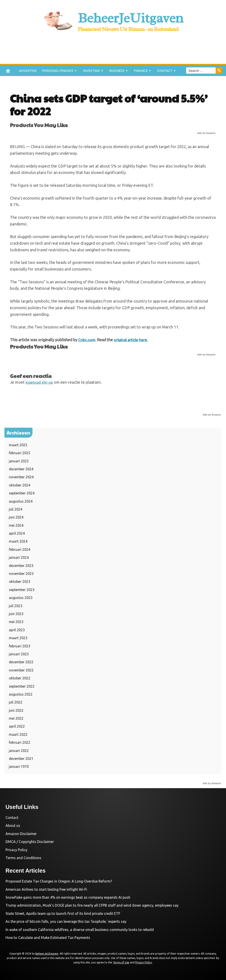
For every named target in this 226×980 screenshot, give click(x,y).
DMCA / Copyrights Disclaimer (30, 842)
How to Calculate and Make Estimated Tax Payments (48, 938)
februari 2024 (20, 549)
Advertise (28, 71)
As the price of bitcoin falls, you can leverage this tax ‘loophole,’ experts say (66, 921)
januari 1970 (19, 766)
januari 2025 (19, 461)
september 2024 (22, 493)
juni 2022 (16, 710)
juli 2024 (16, 509)
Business (117, 71)
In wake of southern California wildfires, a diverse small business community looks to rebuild (80, 929)
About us (13, 826)
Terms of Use (121, 962)
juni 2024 (16, 517)
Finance (141, 71)
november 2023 (21, 574)
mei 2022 (16, 718)
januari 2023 (19, 654)
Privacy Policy (16, 850)
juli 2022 (16, 702)
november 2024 (21, 477)
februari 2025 (20, 453)
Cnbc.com (87, 340)
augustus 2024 (21, 501)
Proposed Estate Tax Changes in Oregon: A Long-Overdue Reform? (59, 881)
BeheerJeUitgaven (131, 17)
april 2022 (17, 726)
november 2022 (21, 670)
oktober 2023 (20, 582)
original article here (131, 340)
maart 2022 (18, 734)
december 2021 (21, 759)
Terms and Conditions (23, 858)
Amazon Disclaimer (21, 833)
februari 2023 (20, 646)
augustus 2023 (21, 598)
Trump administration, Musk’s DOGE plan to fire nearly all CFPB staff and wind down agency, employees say (92, 905)
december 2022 (21, 662)
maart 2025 (18, 445)
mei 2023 (16, 622)
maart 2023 (18, 638)
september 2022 (22, 686)
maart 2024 (18, 541)
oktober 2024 (20, 485)
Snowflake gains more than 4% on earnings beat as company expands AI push (68, 897)
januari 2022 (19, 750)
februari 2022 (20, 742)
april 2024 (17, 533)
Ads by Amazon (206, 133)
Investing (91, 71)
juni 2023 (16, 614)
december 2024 (21, 469)
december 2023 (21, 565)
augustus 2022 (21, 694)
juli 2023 (16, 606)
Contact (165, 71)
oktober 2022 (20, 678)
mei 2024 (16, 525)
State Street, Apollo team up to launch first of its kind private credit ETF (63, 913)
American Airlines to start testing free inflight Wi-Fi (46, 889)
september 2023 (22, 589)
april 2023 (17, 630)
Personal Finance (58, 71)
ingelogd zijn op (39, 382)
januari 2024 (19, 557)
